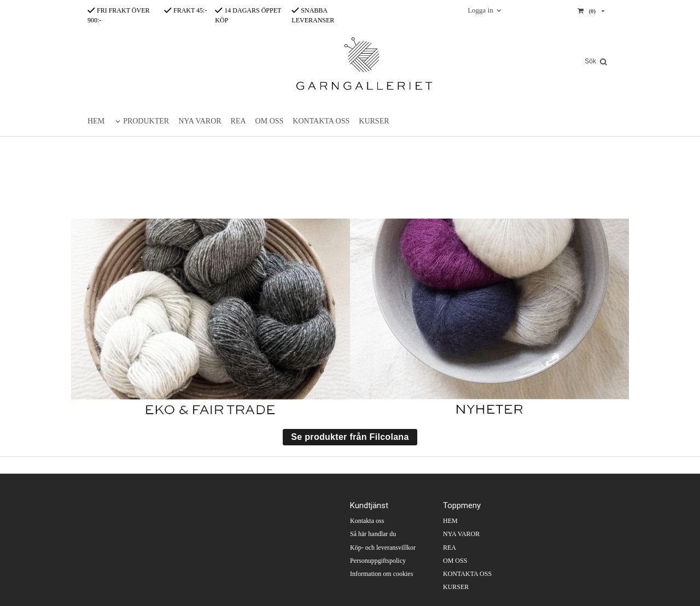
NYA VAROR (200, 121)
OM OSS (270, 121)
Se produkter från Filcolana (350, 437)
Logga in (480, 10)
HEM (96, 121)
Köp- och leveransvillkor (383, 548)
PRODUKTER (146, 121)
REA (238, 121)
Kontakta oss (367, 521)
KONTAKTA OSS (321, 121)
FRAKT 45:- (185, 10)
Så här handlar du (373, 534)
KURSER (374, 121)
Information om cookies (381, 574)
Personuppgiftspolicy (378, 561)
